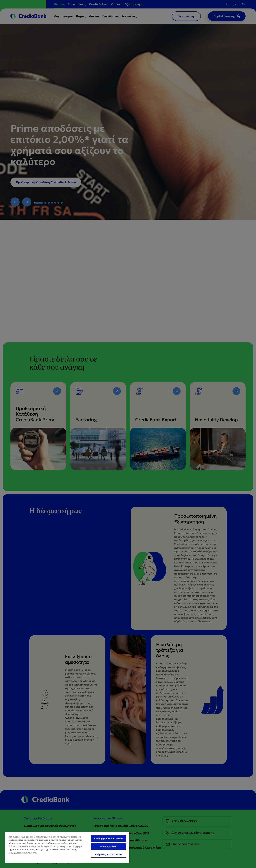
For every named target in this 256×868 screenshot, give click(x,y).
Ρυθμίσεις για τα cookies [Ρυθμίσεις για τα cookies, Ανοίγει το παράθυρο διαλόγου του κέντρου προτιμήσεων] (109, 854)
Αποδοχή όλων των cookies (109, 838)
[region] (67, 847)
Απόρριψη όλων (109, 846)
